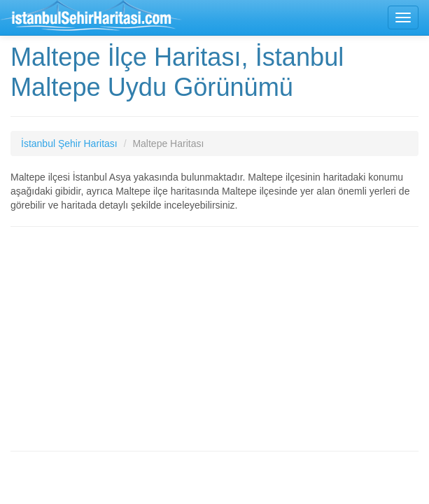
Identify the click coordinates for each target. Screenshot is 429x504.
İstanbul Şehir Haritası (69, 143)
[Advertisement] (215, 339)
